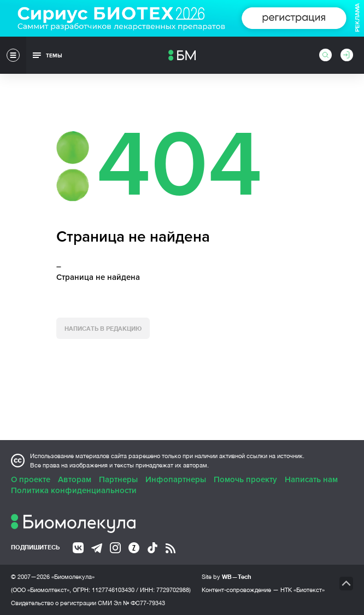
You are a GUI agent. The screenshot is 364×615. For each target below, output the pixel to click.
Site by (227, 576)
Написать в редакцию (103, 328)
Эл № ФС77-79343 (139, 603)
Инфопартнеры (176, 479)
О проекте (31, 479)
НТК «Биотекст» (303, 590)
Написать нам (311, 479)
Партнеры (118, 479)
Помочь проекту (245, 479)
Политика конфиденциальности (74, 490)
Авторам (75, 479)
